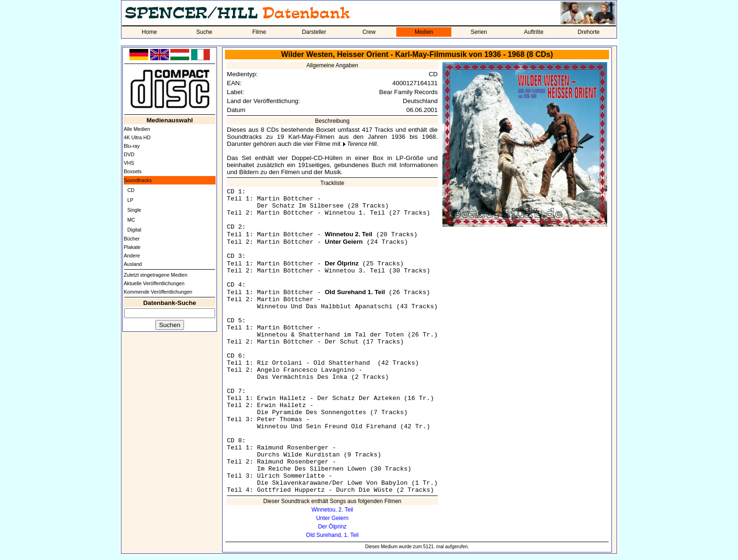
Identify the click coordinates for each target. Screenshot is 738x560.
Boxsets (133, 171)
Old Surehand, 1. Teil (332, 535)
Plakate (132, 247)
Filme (259, 32)
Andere (132, 256)
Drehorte (589, 32)
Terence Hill (362, 144)
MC (131, 220)
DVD (129, 154)
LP (130, 200)
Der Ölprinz (333, 527)
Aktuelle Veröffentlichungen (154, 283)
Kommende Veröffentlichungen (158, 292)
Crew (369, 32)
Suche (204, 32)
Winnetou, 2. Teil (333, 510)
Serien (479, 32)
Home (149, 32)
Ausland (133, 264)
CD (131, 190)
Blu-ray (132, 146)
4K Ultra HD (137, 137)
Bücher (132, 239)
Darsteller (314, 32)
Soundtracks (138, 180)
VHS (129, 163)
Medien (424, 32)
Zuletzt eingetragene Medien (156, 275)
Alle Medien (137, 129)
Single (134, 210)
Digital (134, 230)
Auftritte (533, 32)
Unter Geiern (333, 518)
